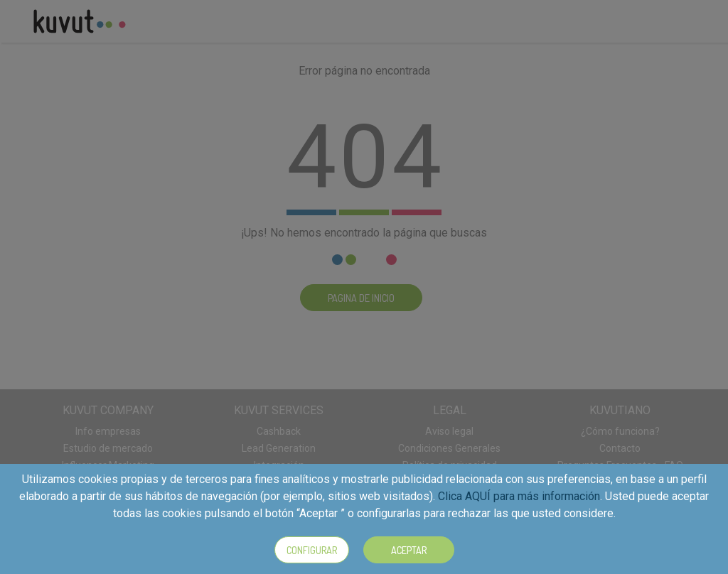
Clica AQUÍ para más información (519, 496)
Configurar (312, 550)
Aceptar (409, 550)
